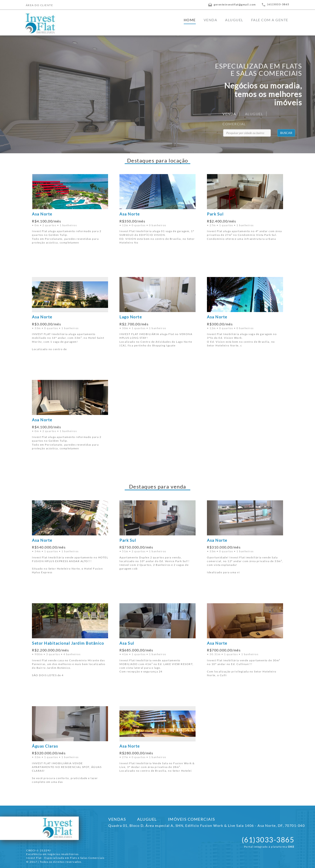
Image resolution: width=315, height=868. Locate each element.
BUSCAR (286, 133)
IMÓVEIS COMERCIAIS (192, 819)
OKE (291, 847)
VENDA (211, 20)
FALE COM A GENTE (270, 20)
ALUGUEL (234, 20)
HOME (190, 20)
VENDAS (117, 819)
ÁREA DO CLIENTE (39, 5)
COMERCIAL (234, 124)
